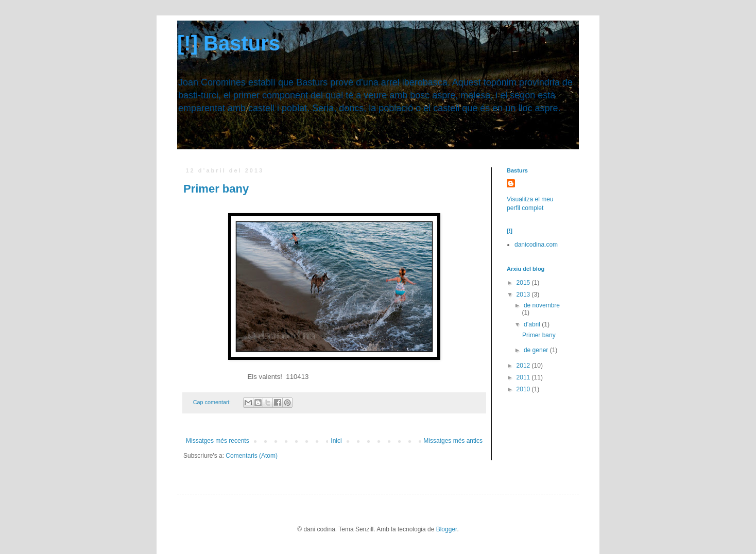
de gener (537, 350)
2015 (524, 283)
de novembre (542, 305)
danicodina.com (536, 245)
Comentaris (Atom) (252, 456)
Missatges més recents (218, 441)
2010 (524, 389)
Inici (336, 441)
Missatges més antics (453, 441)
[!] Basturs (229, 43)
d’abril (533, 324)
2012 (524, 366)
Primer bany (216, 189)
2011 (524, 377)
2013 (524, 295)
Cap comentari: (213, 402)
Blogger (447, 529)
